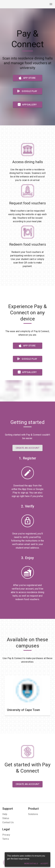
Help (5, 814)
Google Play (28, 91)
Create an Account (27, 448)
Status (6, 818)
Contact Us (8, 822)
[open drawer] (51, 4)
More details (31, 864)
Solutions (33, 814)
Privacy (6, 835)
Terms (6, 839)
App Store (28, 78)
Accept (44, 864)
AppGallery (28, 105)
